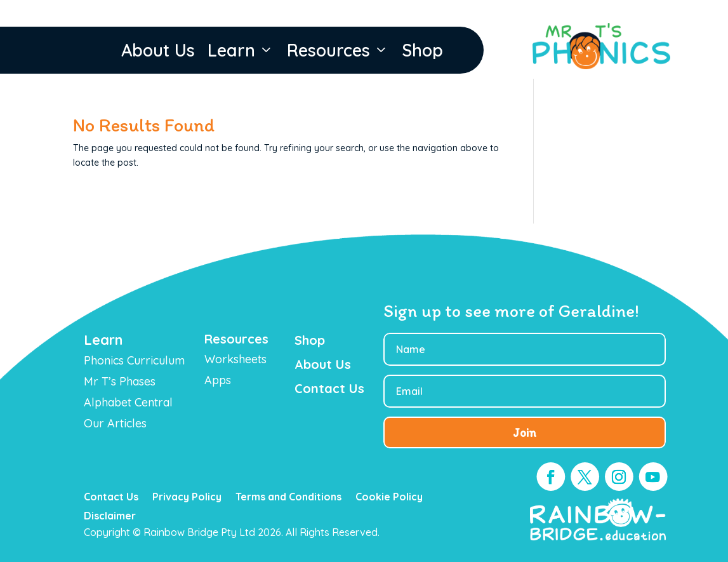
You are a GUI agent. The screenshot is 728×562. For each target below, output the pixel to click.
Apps (218, 380)
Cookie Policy (389, 498)
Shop (422, 50)
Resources (338, 50)
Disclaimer (110, 517)
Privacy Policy (187, 498)
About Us (158, 50)
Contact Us (111, 498)
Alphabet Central (128, 402)
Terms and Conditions (288, 498)
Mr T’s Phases (120, 381)
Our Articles (115, 423)
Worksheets (235, 359)
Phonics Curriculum (134, 360)
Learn (241, 50)
